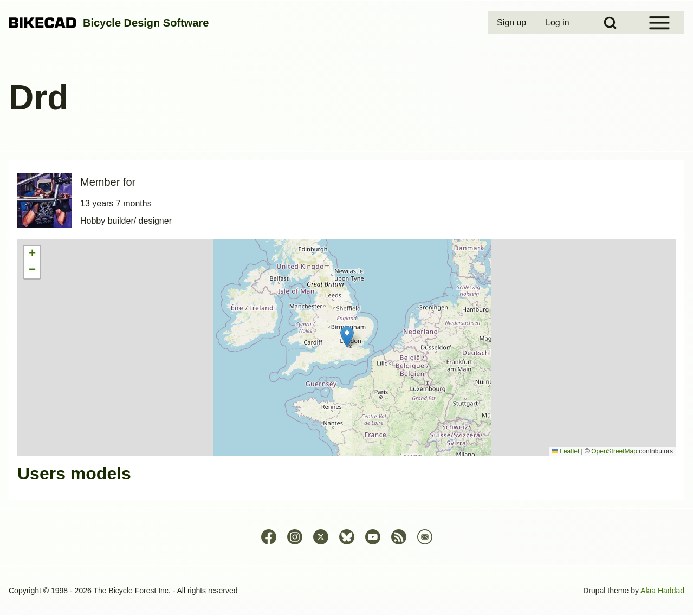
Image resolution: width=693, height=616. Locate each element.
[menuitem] (513, 23)
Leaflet (565, 451)
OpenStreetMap (614, 451)
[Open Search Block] (610, 23)
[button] (347, 337)
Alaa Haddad (662, 591)
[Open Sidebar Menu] (659, 23)
